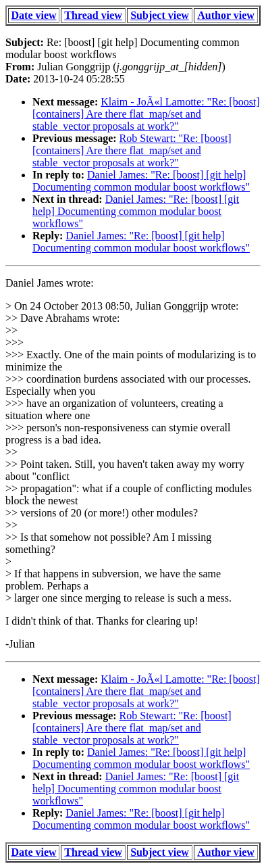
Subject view (160, 15)
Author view (226, 15)
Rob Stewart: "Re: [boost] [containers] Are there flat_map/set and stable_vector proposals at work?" (132, 150)
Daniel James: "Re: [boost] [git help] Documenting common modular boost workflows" (141, 181)
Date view (34, 15)
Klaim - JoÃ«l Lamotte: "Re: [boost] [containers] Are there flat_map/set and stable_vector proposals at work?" (146, 114)
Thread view (93, 15)
